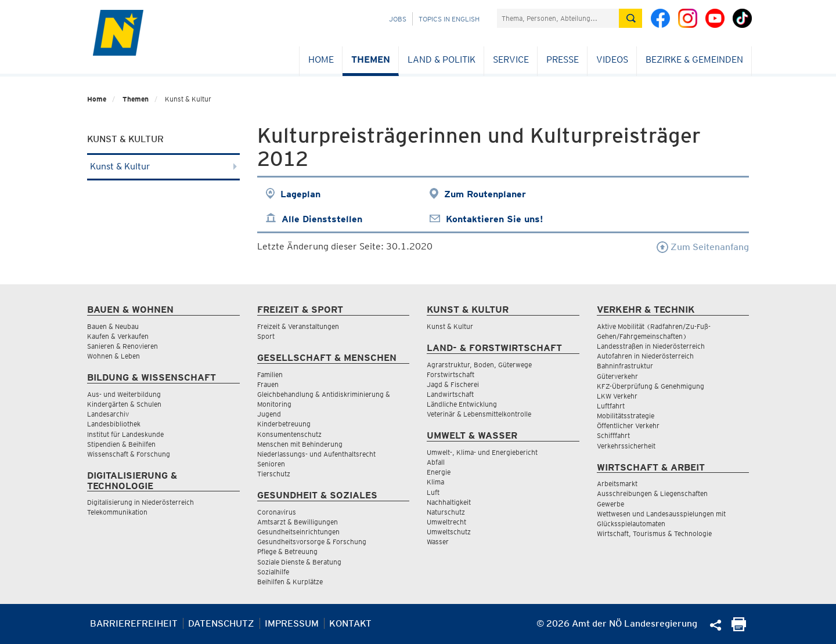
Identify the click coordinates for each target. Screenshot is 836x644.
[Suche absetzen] (630, 18)
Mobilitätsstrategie (626, 416)
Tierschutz (274, 474)
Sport (266, 336)
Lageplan (300, 194)
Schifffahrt (613, 435)
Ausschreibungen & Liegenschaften (652, 493)
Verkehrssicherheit (626, 446)
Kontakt (350, 623)
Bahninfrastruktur (625, 366)
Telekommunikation (117, 512)
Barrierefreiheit (134, 623)
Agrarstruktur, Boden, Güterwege (479, 365)
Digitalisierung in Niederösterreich (140, 502)
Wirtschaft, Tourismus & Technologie (654, 533)
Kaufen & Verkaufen (118, 336)
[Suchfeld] (558, 18)
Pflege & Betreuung (287, 551)
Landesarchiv (108, 414)
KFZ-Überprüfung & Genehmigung (651, 386)
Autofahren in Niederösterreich (645, 356)
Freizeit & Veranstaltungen (298, 326)
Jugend (269, 414)
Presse (563, 59)
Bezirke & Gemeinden (694, 59)
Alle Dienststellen (322, 219)
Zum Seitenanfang (703, 247)
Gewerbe (610, 504)
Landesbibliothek (114, 424)
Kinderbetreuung (284, 424)
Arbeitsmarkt (617, 484)
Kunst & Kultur (163, 166)
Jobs (398, 19)
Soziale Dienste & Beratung (299, 562)
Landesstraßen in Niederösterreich (651, 346)
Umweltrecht (446, 522)
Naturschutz (446, 512)
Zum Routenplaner (485, 194)
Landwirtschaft (450, 394)
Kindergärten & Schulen (124, 404)
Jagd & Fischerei (453, 384)
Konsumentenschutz (289, 434)
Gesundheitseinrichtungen (298, 532)
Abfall (436, 462)
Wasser (438, 542)
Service (511, 59)
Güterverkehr (617, 376)
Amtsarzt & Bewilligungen (298, 522)
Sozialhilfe (273, 572)
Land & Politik (442, 59)
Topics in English (449, 19)
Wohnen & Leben (113, 356)
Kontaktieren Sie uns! (494, 219)
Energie (439, 472)
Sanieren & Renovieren (122, 346)
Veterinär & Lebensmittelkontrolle (479, 414)
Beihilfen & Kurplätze (290, 582)
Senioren (271, 464)
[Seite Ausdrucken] (739, 628)
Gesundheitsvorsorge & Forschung (312, 542)
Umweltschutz (449, 532)
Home (321, 59)
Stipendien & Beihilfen (121, 444)
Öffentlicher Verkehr (628, 426)
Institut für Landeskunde (125, 434)
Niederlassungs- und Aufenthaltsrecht (316, 454)
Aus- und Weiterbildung (124, 394)
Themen (371, 59)
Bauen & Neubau (113, 326)
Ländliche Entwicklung (462, 404)
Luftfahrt (611, 406)
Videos (612, 59)
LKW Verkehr (617, 396)
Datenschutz (221, 623)
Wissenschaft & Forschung (129, 454)
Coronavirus (277, 512)
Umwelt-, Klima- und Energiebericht (482, 452)
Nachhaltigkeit (449, 502)
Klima (435, 482)
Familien (270, 375)
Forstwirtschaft (451, 375)
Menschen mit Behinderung (300, 444)
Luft (433, 492)
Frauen (268, 384)
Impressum (292, 623)
